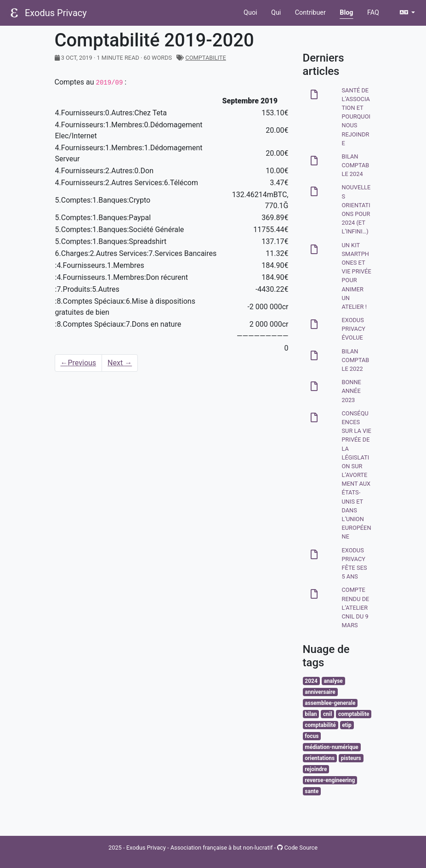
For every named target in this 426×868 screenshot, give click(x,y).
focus (312, 736)
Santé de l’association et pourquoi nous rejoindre (356, 117)
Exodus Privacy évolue (354, 329)
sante (312, 791)
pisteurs (351, 758)
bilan (311, 714)
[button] (407, 13)
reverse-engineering (330, 780)
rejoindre (316, 769)
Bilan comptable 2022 (356, 360)
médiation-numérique (332, 747)
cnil (327, 714)
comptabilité (320, 725)
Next (120, 363)
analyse (333, 681)
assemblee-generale (330, 703)
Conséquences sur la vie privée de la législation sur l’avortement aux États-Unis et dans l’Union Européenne (357, 475)
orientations (320, 758)
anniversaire (320, 692)
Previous (79, 363)
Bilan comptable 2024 (356, 165)
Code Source (297, 848)
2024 (311, 681)
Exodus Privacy (56, 13)
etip (346, 725)
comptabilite (205, 58)
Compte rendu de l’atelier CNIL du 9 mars (356, 607)
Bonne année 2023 (352, 391)
